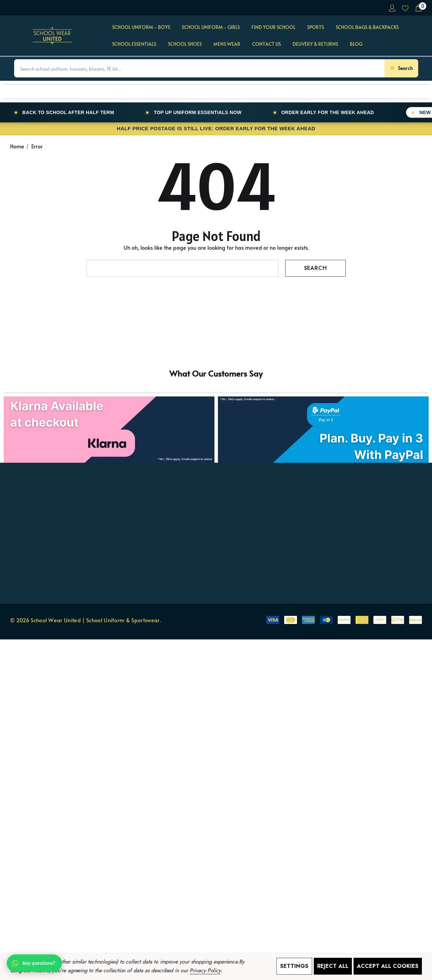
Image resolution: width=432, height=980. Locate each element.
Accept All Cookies (388, 966)
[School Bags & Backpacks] (367, 28)
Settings (294, 966)
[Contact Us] (267, 44)
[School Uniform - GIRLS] (211, 28)
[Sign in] (392, 8)
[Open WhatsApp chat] (34, 963)
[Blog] (356, 44)
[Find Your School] (273, 28)
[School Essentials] (134, 44)
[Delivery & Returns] (315, 44)
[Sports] (315, 28)
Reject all (333, 966)
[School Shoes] (185, 44)
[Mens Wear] (227, 44)
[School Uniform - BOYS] (141, 28)
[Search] (401, 68)
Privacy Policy (205, 970)
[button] (216, 408)
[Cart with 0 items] (418, 8)
